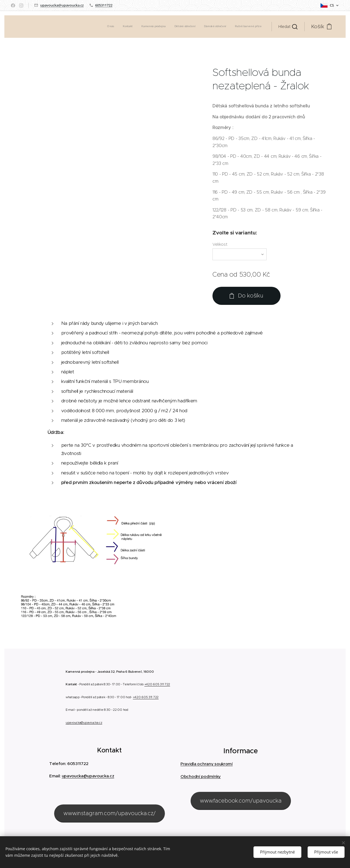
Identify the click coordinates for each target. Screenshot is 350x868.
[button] (288, 27)
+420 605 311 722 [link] (157, 684)
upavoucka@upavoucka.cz (62, 5)
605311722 (104, 5)
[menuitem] (219, 27)
